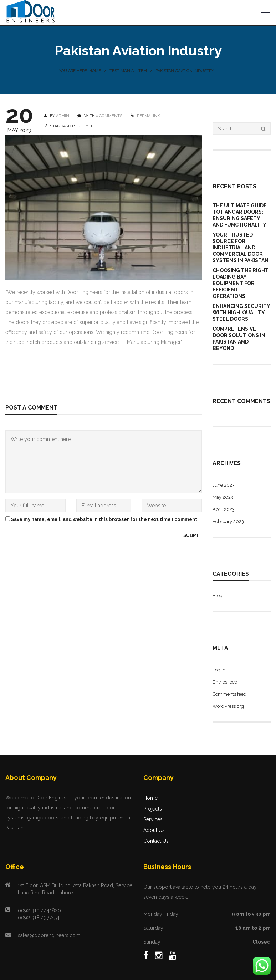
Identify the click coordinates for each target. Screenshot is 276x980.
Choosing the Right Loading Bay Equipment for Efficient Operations (241, 283)
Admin (63, 116)
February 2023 (228, 521)
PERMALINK (148, 116)
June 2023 (224, 485)
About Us (154, 830)
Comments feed (229, 694)
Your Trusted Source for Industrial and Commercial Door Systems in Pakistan (241, 248)
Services (153, 819)
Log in (219, 670)
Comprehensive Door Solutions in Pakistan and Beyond (239, 339)
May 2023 (223, 497)
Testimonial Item (128, 71)
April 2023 (224, 509)
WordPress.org (228, 706)
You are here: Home (80, 71)
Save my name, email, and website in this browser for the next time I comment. (105, 519)
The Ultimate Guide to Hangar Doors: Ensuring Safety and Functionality (240, 215)
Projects (153, 809)
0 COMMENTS (109, 116)
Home (150, 798)
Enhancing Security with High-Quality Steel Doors (241, 313)
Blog (218, 596)
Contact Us (156, 841)
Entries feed (225, 682)
